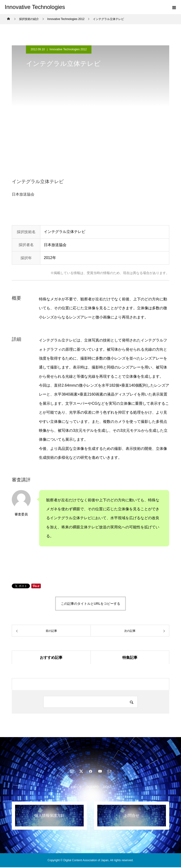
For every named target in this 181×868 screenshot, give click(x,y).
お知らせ (76, 788)
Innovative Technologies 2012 (68, 49)
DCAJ (107, 788)
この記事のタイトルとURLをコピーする (90, 604)
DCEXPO (93, 788)
